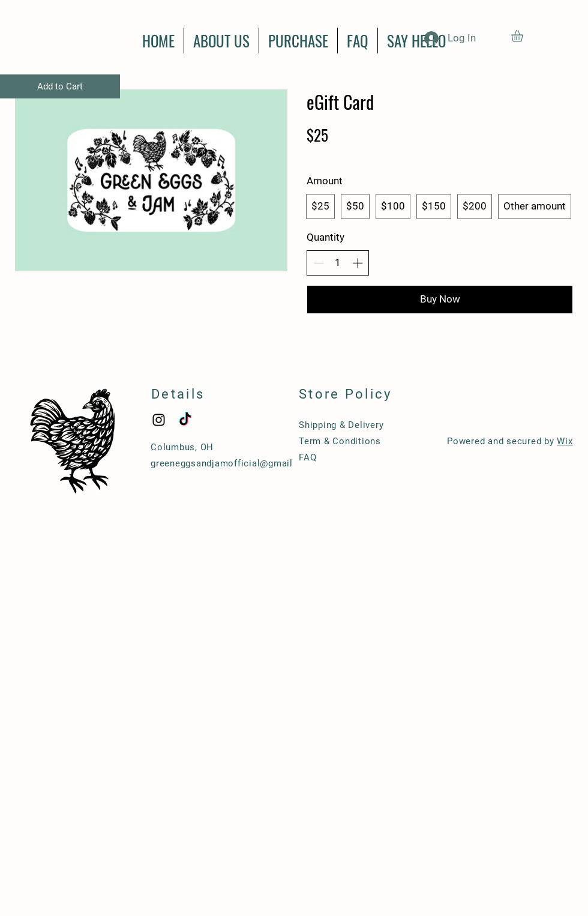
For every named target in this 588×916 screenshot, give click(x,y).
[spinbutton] (338, 263)
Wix (565, 441)
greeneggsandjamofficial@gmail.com (233, 463)
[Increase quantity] (358, 263)
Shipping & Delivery (341, 425)
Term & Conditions (340, 441)
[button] (524, 36)
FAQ (307, 457)
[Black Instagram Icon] (159, 420)
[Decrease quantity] (319, 263)
